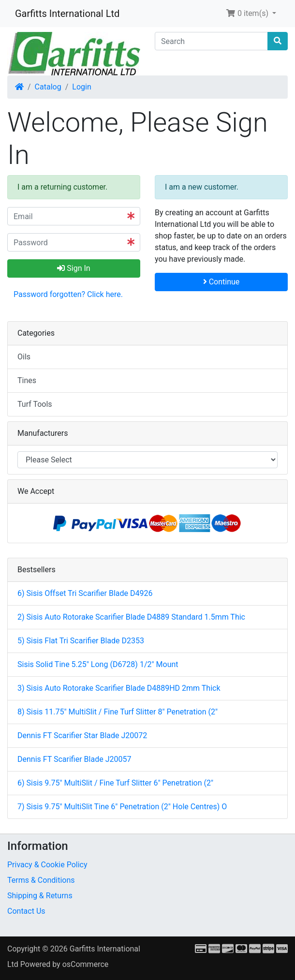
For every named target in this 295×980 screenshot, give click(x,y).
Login (81, 87)
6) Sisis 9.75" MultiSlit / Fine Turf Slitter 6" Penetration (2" (115, 783)
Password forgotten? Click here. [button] (68, 294)
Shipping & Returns (40, 896)
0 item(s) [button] (248, 13)
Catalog (48, 87)
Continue (221, 282)
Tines (27, 380)
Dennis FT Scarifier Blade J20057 (74, 759)
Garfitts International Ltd (67, 14)
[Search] (211, 41)
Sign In (74, 268)
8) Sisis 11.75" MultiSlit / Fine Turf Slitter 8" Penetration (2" (118, 712)
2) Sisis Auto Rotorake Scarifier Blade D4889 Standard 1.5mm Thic (131, 617)
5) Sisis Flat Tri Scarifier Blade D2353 (81, 641)
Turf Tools (35, 404)
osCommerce (86, 964)
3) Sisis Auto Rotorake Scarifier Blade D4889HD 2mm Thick (119, 688)
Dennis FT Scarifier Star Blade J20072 (82, 735)
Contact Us (26, 911)
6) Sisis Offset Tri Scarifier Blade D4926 (85, 593)
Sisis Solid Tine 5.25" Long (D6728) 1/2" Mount (98, 664)
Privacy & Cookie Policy (47, 865)
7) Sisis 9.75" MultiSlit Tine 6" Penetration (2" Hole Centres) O (122, 807)
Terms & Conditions (41, 880)
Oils (24, 357)
